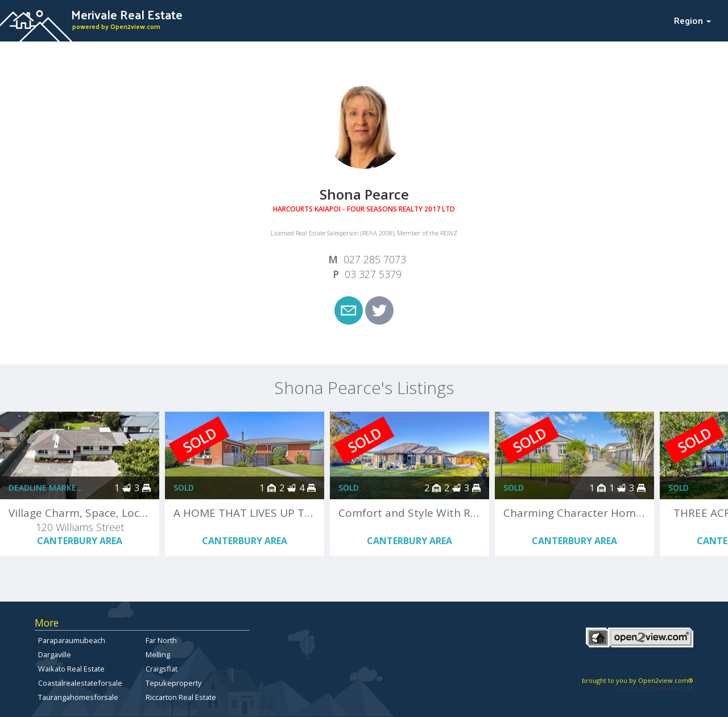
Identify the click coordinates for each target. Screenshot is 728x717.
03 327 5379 (373, 274)
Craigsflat (162, 669)
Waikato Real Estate (71, 669)
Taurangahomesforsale (78, 697)
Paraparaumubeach (72, 640)
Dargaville (55, 654)
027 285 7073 (375, 259)
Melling (158, 654)
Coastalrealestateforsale (80, 683)
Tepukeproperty (173, 683)
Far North (161, 640)
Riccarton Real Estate (181, 697)
